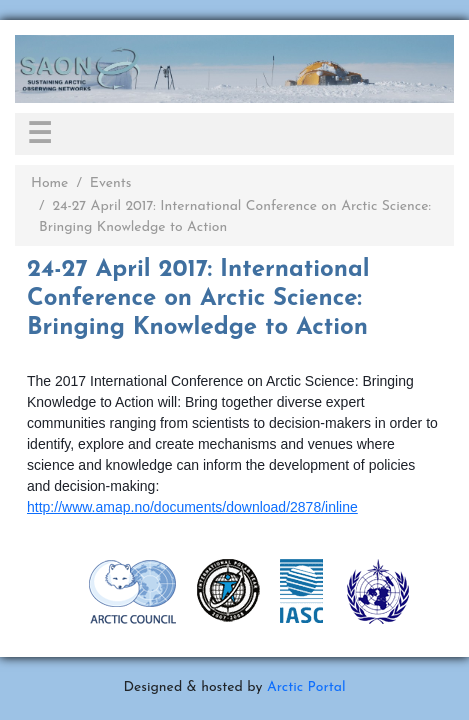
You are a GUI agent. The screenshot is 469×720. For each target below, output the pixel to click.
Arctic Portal (306, 687)
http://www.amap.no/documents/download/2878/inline (192, 507)
